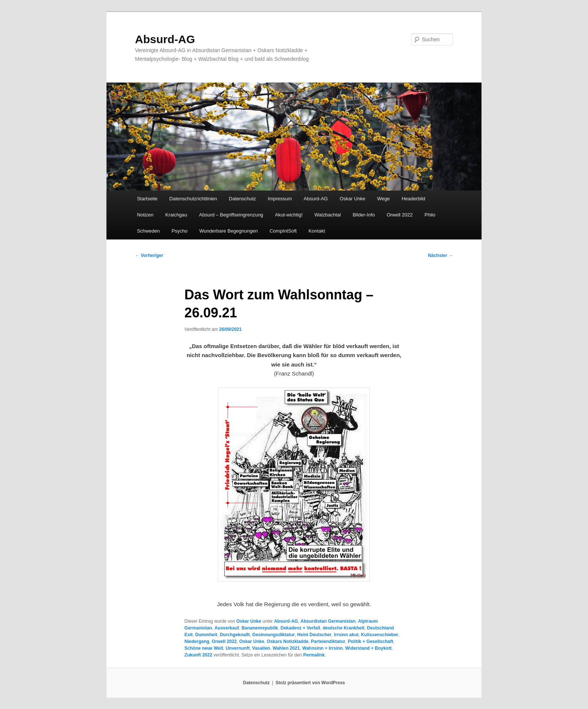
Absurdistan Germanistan (328, 621)
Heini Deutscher (314, 635)
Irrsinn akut (346, 635)
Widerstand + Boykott (369, 648)
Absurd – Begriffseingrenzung (231, 215)
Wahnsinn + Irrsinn (322, 648)
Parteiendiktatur (328, 641)
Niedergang (197, 641)
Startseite (147, 199)
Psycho (179, 231)
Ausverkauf (227, 628)
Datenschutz (242, 199)
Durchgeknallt (235, 635)
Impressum (280, 199)
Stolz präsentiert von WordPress (310, 683)
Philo (430, 215)
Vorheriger (149, 255)
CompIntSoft (283, 231)
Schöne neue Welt (204, 648)
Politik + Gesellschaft (370, 641)
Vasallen (261, 648)
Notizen (145, 215)
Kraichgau (176, 215)
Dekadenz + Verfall (300, 628)
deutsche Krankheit (343, 628)
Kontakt (317, 231)
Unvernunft (238, 648)
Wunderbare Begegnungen (229, 231)
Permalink (314, 655)
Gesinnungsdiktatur (274, 635)
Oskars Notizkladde (287, 641)
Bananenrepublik (260, 628)
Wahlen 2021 (286, 648)
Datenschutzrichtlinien (193, 199)
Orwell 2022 (400, 215)
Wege (384, 199)
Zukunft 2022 (198, 655)
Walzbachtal (328, 215)
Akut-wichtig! (289, 215)
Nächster (440, 255)
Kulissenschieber (380, 635)
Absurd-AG (165, 39)
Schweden (148, 231)
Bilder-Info (364, 215)
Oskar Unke (353, 199)
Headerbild (413, 199)
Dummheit (206, 635)
